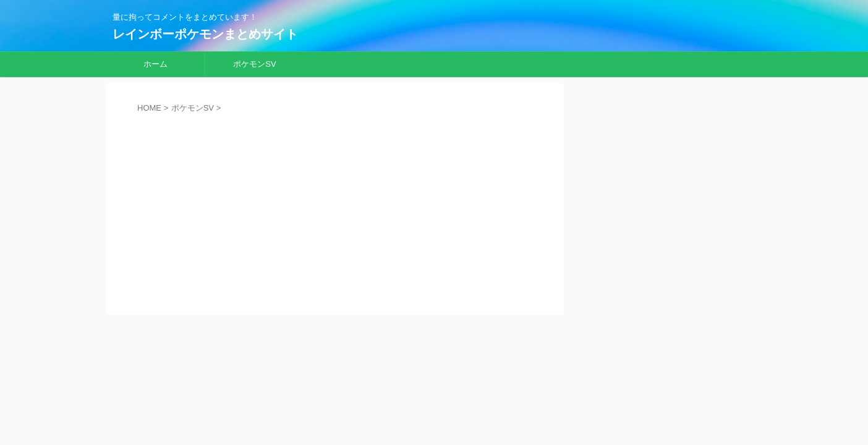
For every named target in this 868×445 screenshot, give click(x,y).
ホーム (155, 64)
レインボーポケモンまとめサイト (205, 34)
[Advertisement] (335, 205)
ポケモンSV (254, 64)
